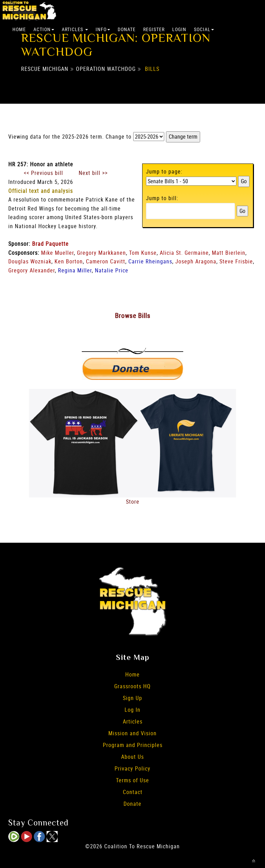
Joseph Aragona (196, 261)
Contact (133, 792)
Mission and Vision (132, 733)
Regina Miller (75, 270)
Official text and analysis (41, 191)
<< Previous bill (43, 173)
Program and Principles (133, 745)
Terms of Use (132, 780)
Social (204, 29)
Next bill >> (93, 173)
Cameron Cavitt (106, 261)
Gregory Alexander (32, 270)
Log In (132, 710)
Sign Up (132, 698)
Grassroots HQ (132, 686)
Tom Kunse (143, 253)
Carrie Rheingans (150, 261)
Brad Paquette (50, 244)
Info (103, 29)
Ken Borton (69, 261)
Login (179, 29)
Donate (127, 29)
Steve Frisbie (236, 261)
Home (19, 29)
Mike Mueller (57, 253)
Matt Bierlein (229, 253)
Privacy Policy (132, 768)
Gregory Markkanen (101, 253)
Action (44, 29)
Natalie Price (112, 270)
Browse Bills (133, 316)
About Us (132, 757)
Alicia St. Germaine (184, 253)
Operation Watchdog (106, 69)
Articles (75, 29)
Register (154, 29)
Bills (152, 69)
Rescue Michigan (45, 69)
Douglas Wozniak (30, 261)
